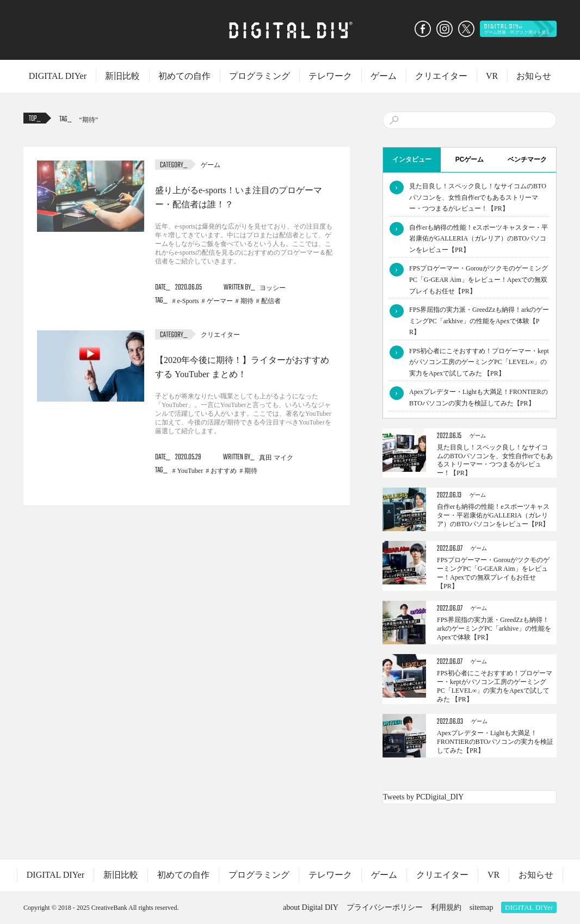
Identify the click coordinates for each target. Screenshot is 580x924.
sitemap (482, 907)
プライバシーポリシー (385, 907)
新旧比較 (122, 76)
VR (492, 76)
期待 (89, 120)
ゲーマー (220, 301)
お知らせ (534, 76)
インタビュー (412, 159)
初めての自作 (184, 76)
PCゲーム (470, 159)
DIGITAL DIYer (58, 76)
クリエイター (441, 76)
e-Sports (188, 301)
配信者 (271, 301)
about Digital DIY (311, 907)
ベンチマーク (527, 159)
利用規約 (446, 907)
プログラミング (260, 76)
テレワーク (330, 76)
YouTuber (190, 471)
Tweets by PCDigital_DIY (423, 797)
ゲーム (384, 76)
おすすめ (224, 471)
